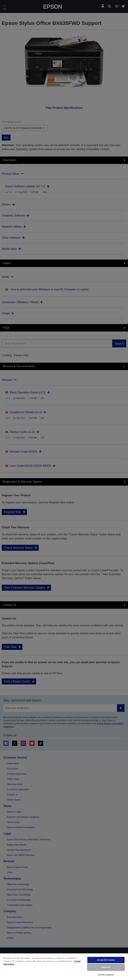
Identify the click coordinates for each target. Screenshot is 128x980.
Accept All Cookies (106, 960)
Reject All (106, 967)
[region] (64, 967)
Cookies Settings (106, 974)
